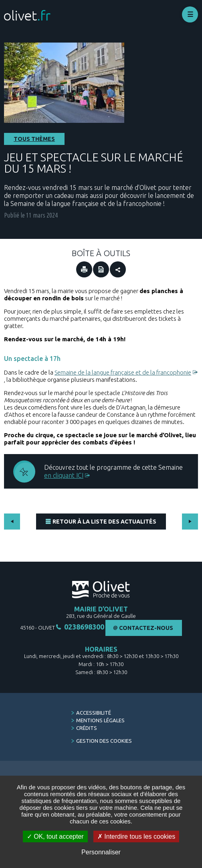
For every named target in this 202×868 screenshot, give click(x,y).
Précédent (12, 522)
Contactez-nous (146, 628)
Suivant (190, 522)
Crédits (87, 728)
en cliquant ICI (64, 475)
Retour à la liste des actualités (104, 522)
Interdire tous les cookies (136, 836)
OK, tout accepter (55, 836)
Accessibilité (94, 713)
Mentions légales (100, 720)
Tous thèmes (34, 139)
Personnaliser (101, 852)
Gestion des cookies (104, 741)
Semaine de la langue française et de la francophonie (123, 372)
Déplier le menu (190, 14)
